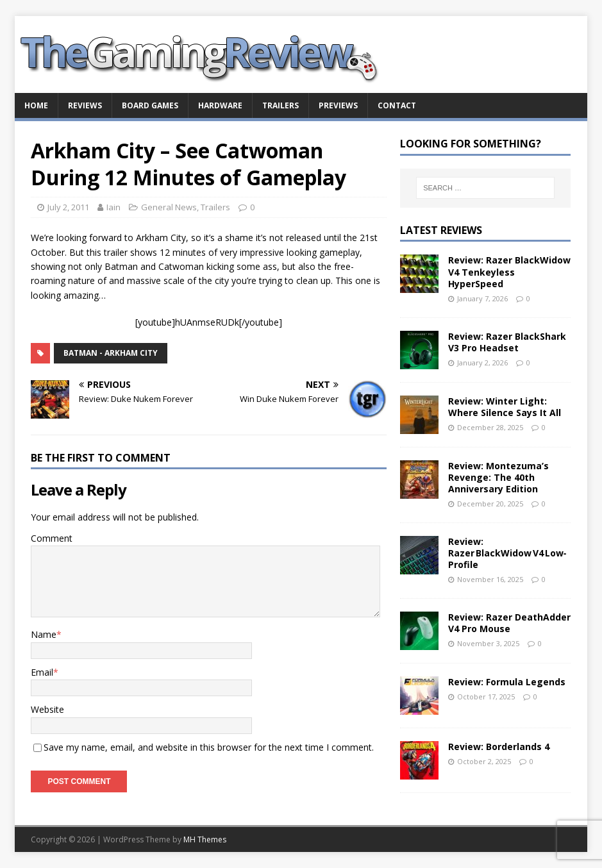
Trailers (280, 105)
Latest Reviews (441, 230)
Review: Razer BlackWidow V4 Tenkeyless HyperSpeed (509, 271)
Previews (338, 105)
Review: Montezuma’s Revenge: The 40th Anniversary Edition (498, 477)
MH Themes (205, 839)
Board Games (150, 105)
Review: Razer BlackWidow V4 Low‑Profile (507, 553)
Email (42, 672)
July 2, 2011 (68, 207)
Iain (113, 207)
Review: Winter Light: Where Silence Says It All (505, 407)
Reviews (85, 105)
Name (44, 634)
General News (169, 207)
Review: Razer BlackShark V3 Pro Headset (507, 342)
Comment (52, 538)
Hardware (220, 105)
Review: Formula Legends (507, 682)
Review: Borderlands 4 (499, 747)
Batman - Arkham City (111, 353)
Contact (397, 105)
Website (47, 709)
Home (36, 105)
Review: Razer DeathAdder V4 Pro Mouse (509, 623)
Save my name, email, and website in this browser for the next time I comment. (209, 747)
